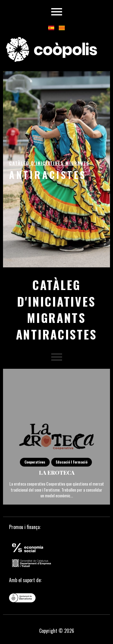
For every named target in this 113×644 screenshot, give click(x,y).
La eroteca (57, 473)
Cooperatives (35, 462)
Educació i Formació (72, 462)
